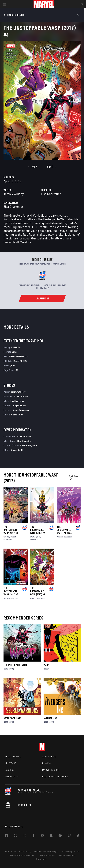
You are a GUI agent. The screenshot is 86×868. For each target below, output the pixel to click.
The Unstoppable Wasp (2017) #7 (37, 530)
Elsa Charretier (51, 194)
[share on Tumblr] (33, 836)
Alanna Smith (17, 415)
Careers (10, 770)
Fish (39, 537)
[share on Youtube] (42, 836)
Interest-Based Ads (67, 855)
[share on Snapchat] (51, 836)
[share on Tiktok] (78, 836)
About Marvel (13, 757)
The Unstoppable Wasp (15, 665)
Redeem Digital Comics (55, 777)
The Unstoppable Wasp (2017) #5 (11, 591)
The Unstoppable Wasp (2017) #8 (11, 530)
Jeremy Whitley (14, 194)
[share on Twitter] (15, 836)
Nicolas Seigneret (29, 445)
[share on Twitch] (69, 836)
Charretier (7, 540)
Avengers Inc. (51, 718)
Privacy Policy (25, 851)
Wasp (46, 665)
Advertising (49, 757)
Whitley (7, 537)
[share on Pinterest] (60, 836)
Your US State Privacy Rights (46, 851)
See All (74, 477)
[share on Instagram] (24, 836)
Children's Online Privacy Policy (22, 855)
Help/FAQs (11, 763)
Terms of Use (11, 851)
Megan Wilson (19, 406)
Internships (12, 777)
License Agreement (47, 855)
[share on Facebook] (6, 836)
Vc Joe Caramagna (21, 410)
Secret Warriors (12, 718)
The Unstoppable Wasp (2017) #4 (37, 591)
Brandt (13, 537)
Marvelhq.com (50, 770)
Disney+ (47, 763)
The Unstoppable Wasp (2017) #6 (64, 530)
